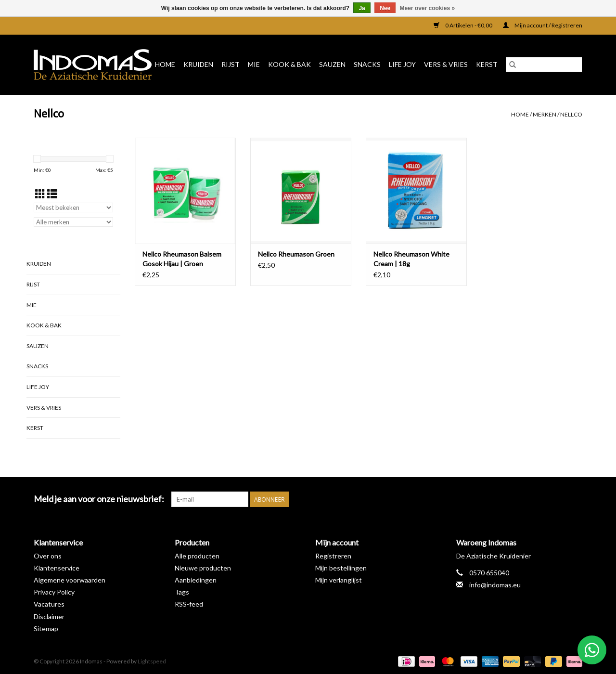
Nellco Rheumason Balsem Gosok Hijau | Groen (182, 259)
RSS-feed (189, 604)
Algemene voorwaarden (70, 580)
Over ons (48, 556)
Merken (545, 114)
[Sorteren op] (73, 207)
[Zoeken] (544, 65)
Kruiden (198, 64)
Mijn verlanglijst (339, 580)
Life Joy (402, 64)
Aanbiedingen (196, 580)
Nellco (571, 114)
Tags (182, 592)
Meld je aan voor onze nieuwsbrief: (99, 499)
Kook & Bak (289, 64)
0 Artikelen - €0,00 (463, 25)
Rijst (231, 64)
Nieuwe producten (203, 568)
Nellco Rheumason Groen (296, 254)
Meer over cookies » (428, 8)
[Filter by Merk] (73, 222)
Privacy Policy (54, 592)
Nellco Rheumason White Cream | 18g (411, 259)
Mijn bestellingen (341, 568)
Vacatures (49, 604)
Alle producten (197, 556)
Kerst (487, 64)
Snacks (367, 64)
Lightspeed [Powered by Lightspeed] (152, 661)
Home (165, 64)
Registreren (333, 556)
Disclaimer (49, 616)
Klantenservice (57, 568)
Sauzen (332, 64)
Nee (385, 8)
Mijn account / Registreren (543, 25)
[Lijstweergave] (52, 194)
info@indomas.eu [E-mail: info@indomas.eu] (495, 585)
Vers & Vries (446, 64)
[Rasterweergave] (40, 194)
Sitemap (46, 629)
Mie (254, 64)
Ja (362, 8)
